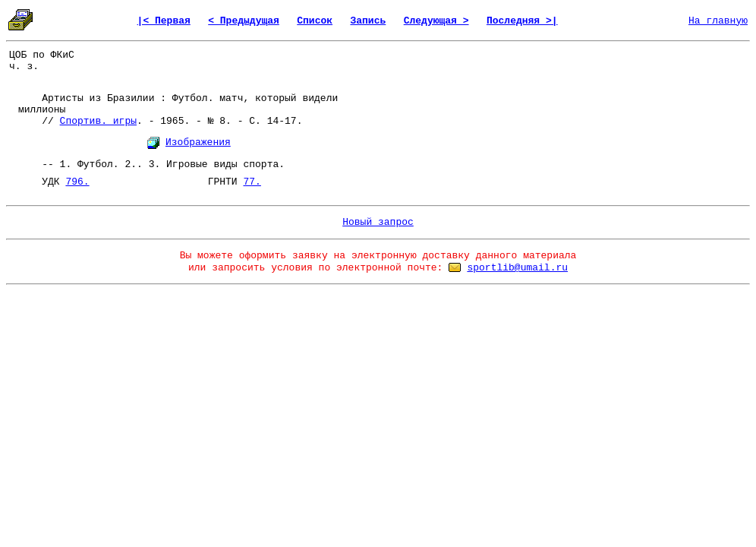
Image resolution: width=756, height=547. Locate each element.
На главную (718, 21)
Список (315, 21)
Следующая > (436, 21)
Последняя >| (522, 21)
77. (252, 182)
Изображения (198, 142)
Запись (368, 21)
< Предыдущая (244, 21)
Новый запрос (378, 222)
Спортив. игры (98, 121)
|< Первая (164, 21)
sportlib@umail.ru (517, 268)
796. (77, 182)
